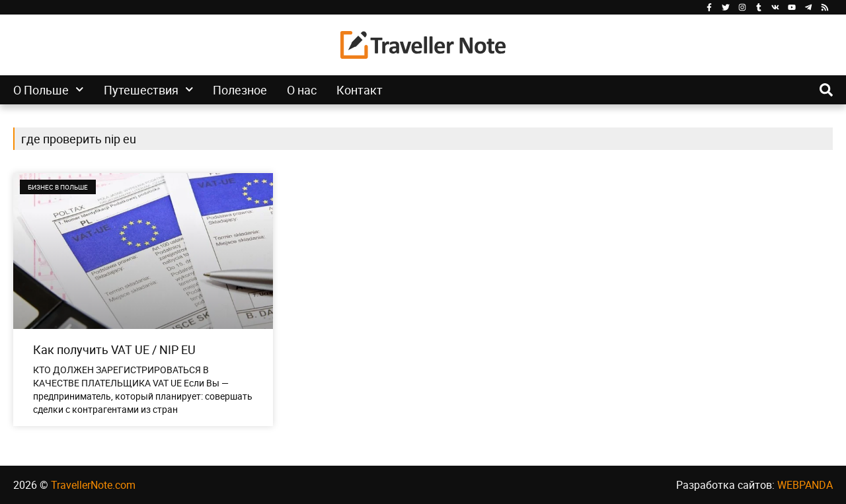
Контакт (360, 90)
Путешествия (149, 90)
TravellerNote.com (93, 485)
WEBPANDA (805, 485)
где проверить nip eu (79, 139)
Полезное (240, 90)
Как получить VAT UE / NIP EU (114, 349)
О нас (302, 90)
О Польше (49, 90)
